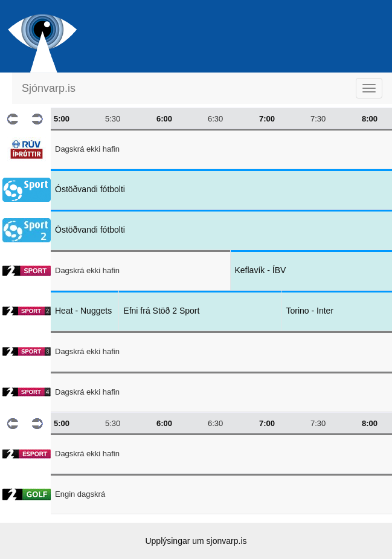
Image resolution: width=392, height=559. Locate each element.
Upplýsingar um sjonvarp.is (196, 541)
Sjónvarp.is (49, 88)
